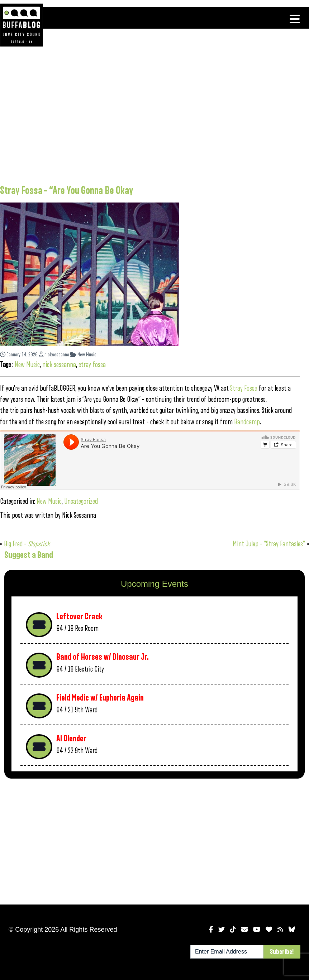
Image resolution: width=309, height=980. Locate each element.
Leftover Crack (79, 617)
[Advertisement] (150, 120)
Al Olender (71, 739)
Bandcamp (247, 422)
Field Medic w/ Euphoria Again (100, 698)
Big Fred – (27, 544)
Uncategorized (81, 501)
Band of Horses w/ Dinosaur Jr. (103, 657)
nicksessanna (54, 355)
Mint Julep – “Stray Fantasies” (269, 544)
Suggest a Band (29, 555)
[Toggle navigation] (295, 19)
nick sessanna (59, 365)
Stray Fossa (244, 388)
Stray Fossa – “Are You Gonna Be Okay (66, 191)
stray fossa (92, 365)
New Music (83, 355)
